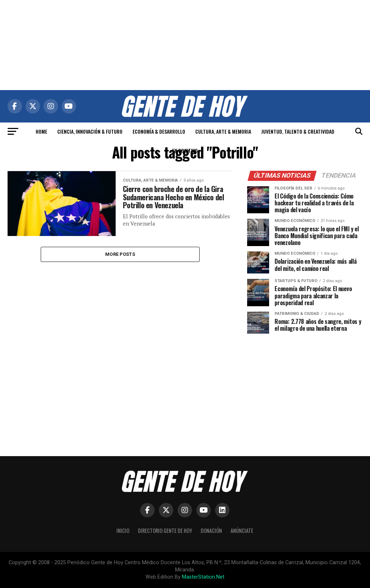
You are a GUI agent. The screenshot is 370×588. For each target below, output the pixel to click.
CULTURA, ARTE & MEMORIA (223, 131)
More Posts (120, 255)
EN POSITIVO (185, 150)
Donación (211, 531)
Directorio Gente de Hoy (165, 531)
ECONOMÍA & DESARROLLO (159, 131)
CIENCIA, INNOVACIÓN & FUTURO (90, 131)
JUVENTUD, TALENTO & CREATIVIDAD (298, 131)
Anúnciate (242, 531)
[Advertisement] (185, 45)
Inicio (123, 531)
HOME (41, 131)
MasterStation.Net (203, 577)
